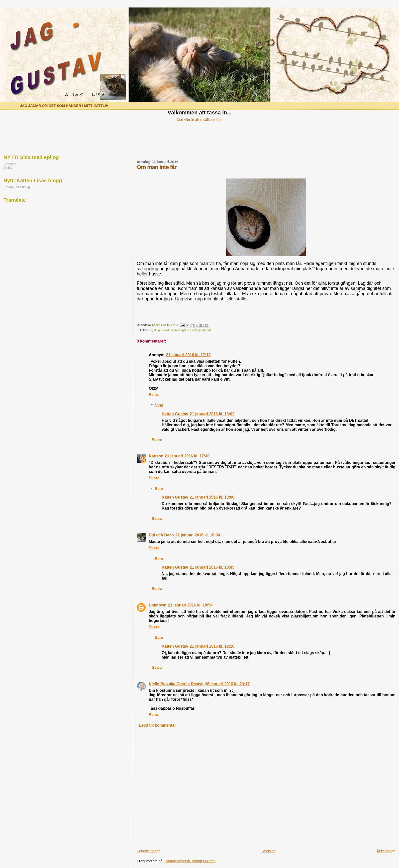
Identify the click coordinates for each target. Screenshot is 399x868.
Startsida (268, 851)
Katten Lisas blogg (17, 187)
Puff (209, 330)
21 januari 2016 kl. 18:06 (212, 497)
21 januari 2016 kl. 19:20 (212, 646)
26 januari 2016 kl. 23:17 (227, 684)
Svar (159, 405)
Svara (154, 395)
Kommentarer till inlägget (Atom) (190, 861)
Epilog (8, 168)
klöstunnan (170, 330)
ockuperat (199, 330)
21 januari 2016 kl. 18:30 (198, 535)
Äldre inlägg (386, 851)
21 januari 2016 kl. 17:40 (187, 456)
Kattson (156, 456)
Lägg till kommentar (157, 725)
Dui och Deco (161, 535)
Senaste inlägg (149, 851)
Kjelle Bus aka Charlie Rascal (176, 684)
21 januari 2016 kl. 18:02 (212, 414)
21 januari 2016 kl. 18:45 (212, 567)
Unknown (158, 605)
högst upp (155, 330)
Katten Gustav (175, 414)
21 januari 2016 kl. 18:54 (190, 605)
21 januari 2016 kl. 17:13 (188, 355)
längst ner (185, 330)
